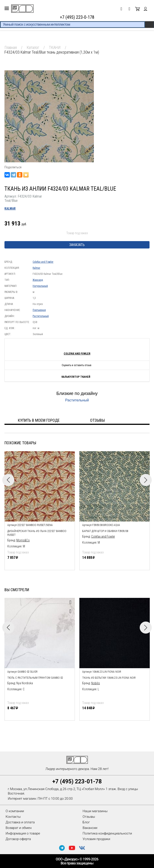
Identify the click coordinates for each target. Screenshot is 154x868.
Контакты (13, 817)
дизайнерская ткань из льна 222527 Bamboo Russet (37, 533)
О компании (15, 811)
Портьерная (39, 310)
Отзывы (89, 817)
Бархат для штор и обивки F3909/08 (105, 531)
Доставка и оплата (20, 822)
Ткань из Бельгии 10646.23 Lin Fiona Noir (109, 678)
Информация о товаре (23, 833)
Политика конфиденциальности (107, 833)
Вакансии (90, 828)
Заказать (77, 245)
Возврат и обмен (19, 828)
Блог (86, 822)
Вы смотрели (17, 590)
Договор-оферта (18, 839)
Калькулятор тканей (76, 377)
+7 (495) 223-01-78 (77, 781)
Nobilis (96, 683)
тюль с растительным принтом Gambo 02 (35, 678)
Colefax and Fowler (43, 262)
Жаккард (38, 280)
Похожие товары (20, 443)
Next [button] (146, 480)
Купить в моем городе (39, 420)
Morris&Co (23, 540)
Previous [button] (8, 480)
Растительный (41, 316)
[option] (40, 510)
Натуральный (40, 286)
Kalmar (10, 209)
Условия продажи (96, 839)
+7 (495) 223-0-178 (77, 17)
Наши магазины (95, 811)
